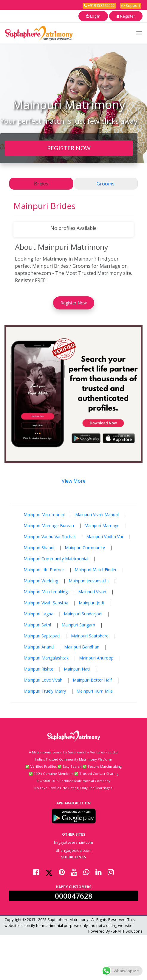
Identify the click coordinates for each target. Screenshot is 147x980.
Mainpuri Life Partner (44, 570)
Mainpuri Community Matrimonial (56, 559)
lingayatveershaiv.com (73, 842)
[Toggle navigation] (139, 33)
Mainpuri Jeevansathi (89, 581)
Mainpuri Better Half (92, 680)
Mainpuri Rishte (38, 669)
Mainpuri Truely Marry (45, 691)
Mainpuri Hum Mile (95, 691)
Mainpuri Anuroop (96, 658)
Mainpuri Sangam (78, 625)
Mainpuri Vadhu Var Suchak (50, 537)
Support (131, 5)
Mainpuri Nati (77, 669)
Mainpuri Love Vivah (43, 680)
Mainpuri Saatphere (90, 636)
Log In (93, 16)
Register (126, 16)
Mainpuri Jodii (92, 603)
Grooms (106, 184)
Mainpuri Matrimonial (44, 514)
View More (74, 481)
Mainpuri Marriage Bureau (49, 525)
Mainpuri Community (85, 548)
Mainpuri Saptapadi (42, 636)
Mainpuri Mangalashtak (46, 658)
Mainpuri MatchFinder (96, 570)
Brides (41, 184)
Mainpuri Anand (39, 647)
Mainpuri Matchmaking (46, 592)
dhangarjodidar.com (74, 850)
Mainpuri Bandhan (82, 647)
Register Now (74, 303)
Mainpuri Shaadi (39, 548)
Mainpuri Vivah (92, 592)
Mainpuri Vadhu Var (105, 537)
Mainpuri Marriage (102, 525)
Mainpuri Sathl (37, 625)
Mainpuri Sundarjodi (83, 614)
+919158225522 (99, 5)
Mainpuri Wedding (41, 581)
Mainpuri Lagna (38, 614)
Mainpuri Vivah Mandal (97, 514)
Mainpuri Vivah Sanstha (46, 603)
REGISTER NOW (69, 148)
